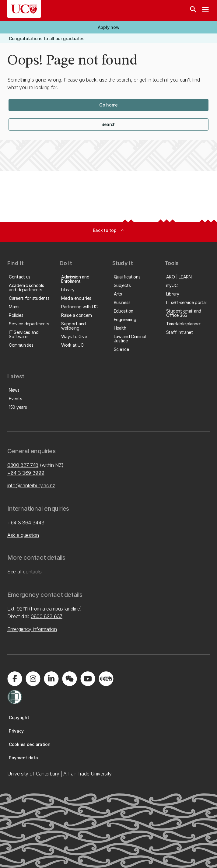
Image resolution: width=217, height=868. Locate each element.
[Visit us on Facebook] (15, 679)
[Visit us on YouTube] (88, 679)
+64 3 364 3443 (26, 523)
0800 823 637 (47, 616)
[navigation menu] (205, 11)
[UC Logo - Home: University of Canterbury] (24, 9)
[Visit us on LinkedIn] (51, 679)
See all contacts (24, 572)
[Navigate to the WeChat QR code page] (69, 679)
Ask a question (23, 535)
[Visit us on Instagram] (33, 679)
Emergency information (32, 629)
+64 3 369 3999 (26, 473)
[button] (108, 27)
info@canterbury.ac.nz (31, 485)
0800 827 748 (23, 465)
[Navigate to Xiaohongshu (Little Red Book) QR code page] (106, 679)
